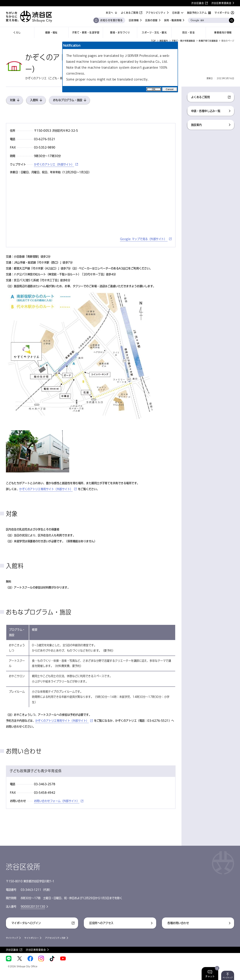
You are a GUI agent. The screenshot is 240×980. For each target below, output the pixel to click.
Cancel (170, 89)
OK (154, 89)
